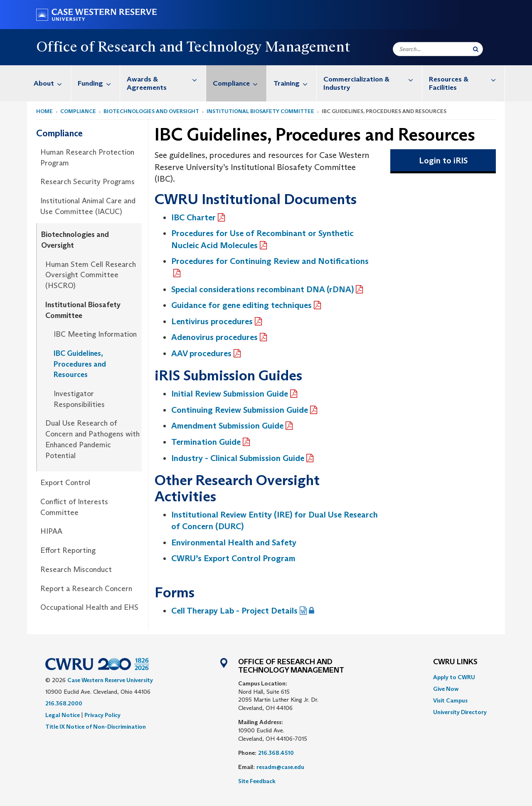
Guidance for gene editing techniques (241, 305)
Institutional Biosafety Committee (260, 111)
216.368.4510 (276, 753)
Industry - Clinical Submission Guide (238, 458)
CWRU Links (455, 662)
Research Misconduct (76, 569)
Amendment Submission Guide (227, 426)
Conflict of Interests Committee (74, 507)
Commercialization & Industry (373, 79)
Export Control (65, 483)
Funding (99, 83)
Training (295, 83)
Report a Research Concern (86, 589)
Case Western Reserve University (110, 680)
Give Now (446, 689)
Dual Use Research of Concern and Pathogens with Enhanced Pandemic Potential (92, 439)
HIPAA (51, 531)
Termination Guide (206, 442)
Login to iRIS (443, 160)
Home (44, 111)
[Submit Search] (476, 49)
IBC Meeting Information (95, 334)
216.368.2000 (64, 703)
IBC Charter (193, 217)
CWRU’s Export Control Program (234, 558)
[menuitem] (49, 83)
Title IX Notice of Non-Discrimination (96, 727)
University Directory (460, 712)
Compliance (240, 83)
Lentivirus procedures (212, 321)
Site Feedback (257, 781)
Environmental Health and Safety (234, 542)
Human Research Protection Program (87, 158)
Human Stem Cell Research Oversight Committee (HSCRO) (91, 275)
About (52, 83)
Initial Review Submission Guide (230, 394)
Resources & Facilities (467, 79)
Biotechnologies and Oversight (151, 111)
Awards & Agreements (166, 79)
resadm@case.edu (280, 767)
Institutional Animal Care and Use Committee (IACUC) (88, 206)
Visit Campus (450, 700)
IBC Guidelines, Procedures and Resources (80, 364)
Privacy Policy (102, 715)
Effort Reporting (68, 550)
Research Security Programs (87, 182)
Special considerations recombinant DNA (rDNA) (262, 289)
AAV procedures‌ (201, 353)
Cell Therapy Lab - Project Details (234, 611)
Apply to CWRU (454, 677)
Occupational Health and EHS (89, 607)
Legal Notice (63, 715)
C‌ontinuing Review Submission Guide (240, 410)
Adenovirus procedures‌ (214, 337)
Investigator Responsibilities (79, 399)
